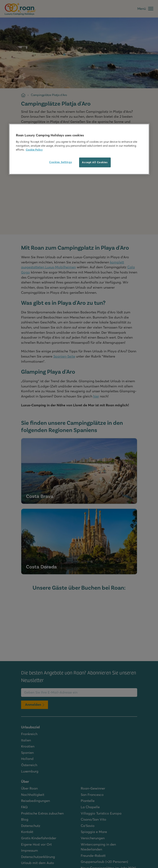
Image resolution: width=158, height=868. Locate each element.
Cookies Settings (61, 162)
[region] (79, 149)
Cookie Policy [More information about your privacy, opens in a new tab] (34, 150)
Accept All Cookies (95, 162)
